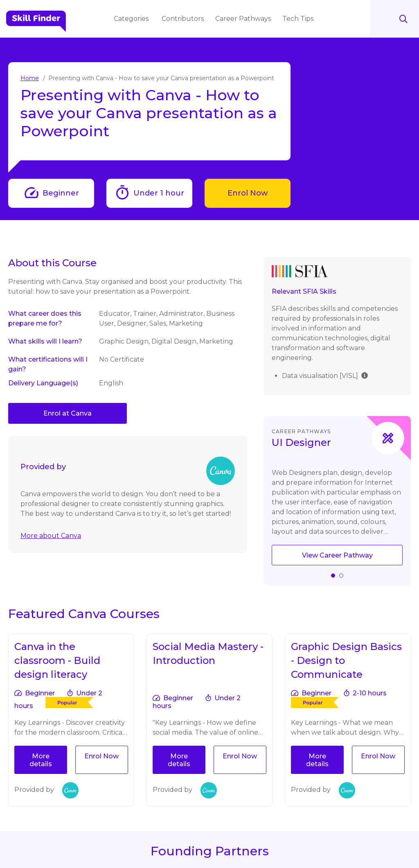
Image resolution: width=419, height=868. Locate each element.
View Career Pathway (337, 555)
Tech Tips (299, 19)
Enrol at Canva (68, 413)
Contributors (184, 19)
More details (41, 760)
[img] (365, 375)
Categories (133, 19)
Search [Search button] (394, 19)
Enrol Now (248, 193)
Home (30, 78)
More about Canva (51, 536)
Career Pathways (244, 19)
